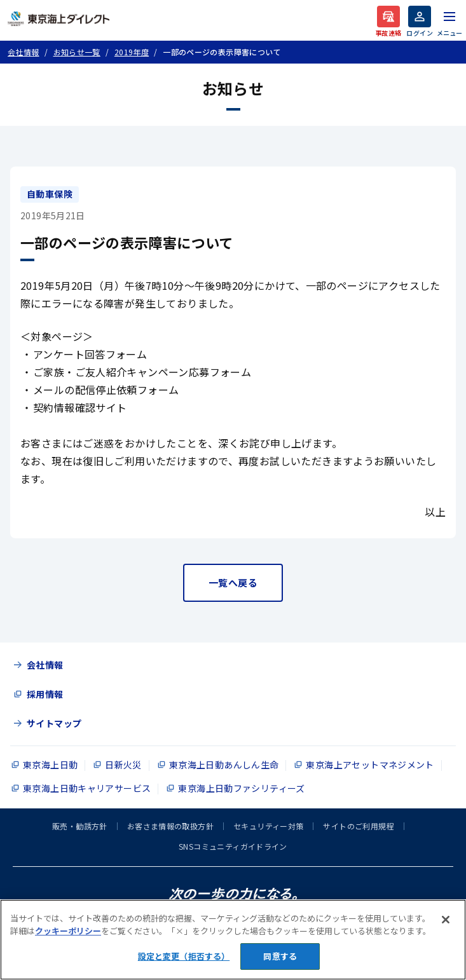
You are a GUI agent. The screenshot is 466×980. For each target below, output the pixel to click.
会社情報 (45, 665)
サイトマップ (54, 723)
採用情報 (45, 694)
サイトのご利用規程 (358, 826)
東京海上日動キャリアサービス (87, 788)
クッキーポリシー (68, 931)
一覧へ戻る (233, 582)
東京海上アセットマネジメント (370, 765)
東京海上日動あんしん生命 (224, 765)
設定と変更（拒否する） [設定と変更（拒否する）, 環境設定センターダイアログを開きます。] (184, 956)
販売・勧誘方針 (80, 826)
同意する (280, 956)
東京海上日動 (50, 765)
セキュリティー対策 (268, 826)
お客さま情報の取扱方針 (170, 826)
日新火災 (123, 765)
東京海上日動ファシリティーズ (241, 788)
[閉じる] (446, 920)
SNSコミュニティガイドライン (233, 846)
